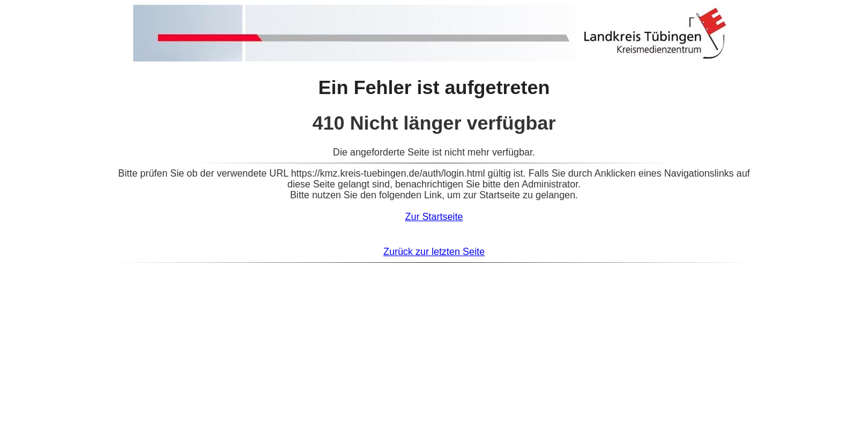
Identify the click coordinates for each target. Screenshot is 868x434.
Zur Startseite (434, 217)
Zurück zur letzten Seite (434, 252)
